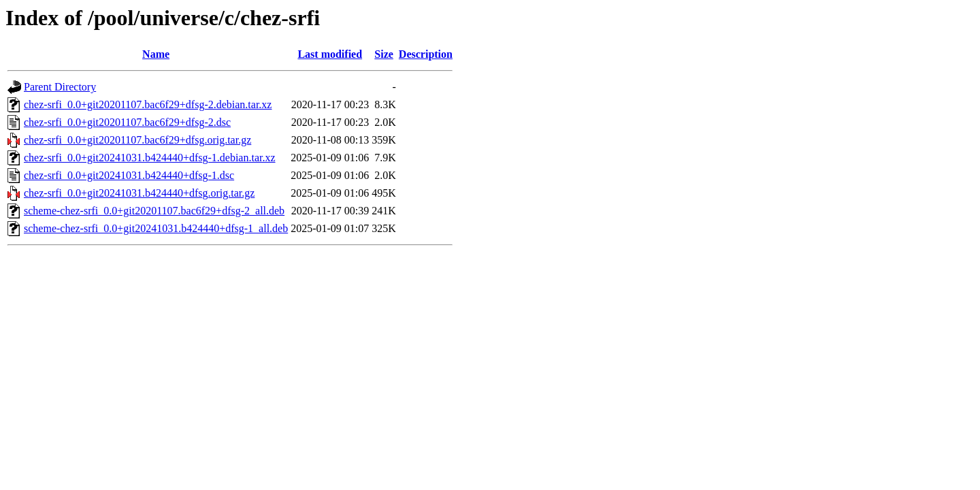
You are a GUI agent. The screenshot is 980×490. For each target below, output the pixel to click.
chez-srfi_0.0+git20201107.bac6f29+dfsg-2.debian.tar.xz (148, 104)
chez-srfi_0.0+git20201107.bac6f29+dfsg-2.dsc (127, 122)
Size (384, 54)
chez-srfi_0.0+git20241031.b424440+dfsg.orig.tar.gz (139, 193)
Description (426, 54)
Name (156, 54)
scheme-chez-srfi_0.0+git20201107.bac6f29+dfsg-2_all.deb (154, 211)
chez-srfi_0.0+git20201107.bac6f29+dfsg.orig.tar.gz (137, 140)
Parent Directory (60, 87)
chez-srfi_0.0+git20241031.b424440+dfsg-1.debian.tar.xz (150, 158)
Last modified (330, 54)
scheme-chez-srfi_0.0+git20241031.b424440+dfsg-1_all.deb (156, 228)
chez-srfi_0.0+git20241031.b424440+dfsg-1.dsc (129, 175)
